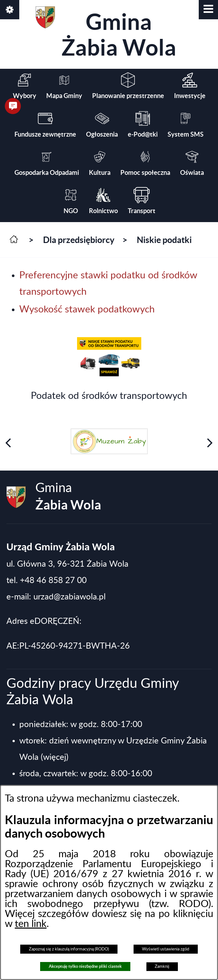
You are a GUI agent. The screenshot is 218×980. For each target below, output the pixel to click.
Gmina (106, 33)
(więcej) (55, 757)
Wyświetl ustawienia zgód (166, 949)
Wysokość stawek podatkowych (87, 310)
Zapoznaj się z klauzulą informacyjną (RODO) (69, 949)
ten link (31, 924)
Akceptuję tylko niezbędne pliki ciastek (85, 966)
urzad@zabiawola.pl (70, 597)
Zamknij (162, 967)
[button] (208, 10)
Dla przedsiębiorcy (79, 240)
